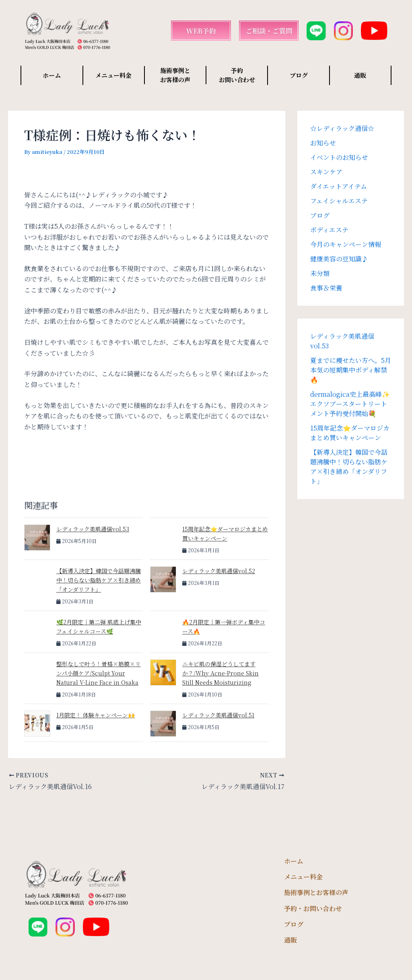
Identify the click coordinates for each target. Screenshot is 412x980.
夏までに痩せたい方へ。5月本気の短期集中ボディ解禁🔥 (351, 370)
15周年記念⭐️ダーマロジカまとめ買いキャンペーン (350, 433)
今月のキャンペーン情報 (346, 244)
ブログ (299, 75)
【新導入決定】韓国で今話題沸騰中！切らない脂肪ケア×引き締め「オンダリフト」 (99, 580)
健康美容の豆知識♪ (339, 259)
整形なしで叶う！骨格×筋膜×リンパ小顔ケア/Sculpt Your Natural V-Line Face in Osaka (99, 673)
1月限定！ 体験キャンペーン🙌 (96, 715)
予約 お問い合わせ (237, 75)
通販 (360, 75)
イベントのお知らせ (339, 157)
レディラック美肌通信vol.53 (93, 529)
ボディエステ (329, 230)
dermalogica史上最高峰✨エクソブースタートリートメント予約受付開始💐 (350, 404)
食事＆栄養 (326, 288)
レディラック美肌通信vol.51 (218, 715)
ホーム (52, 75)
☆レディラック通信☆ (342, 128)
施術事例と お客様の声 (175, 75)
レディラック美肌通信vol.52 (219, 571)
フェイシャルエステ (339, 201)
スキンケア (326, 172)
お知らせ (323, 143)
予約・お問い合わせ (313, 909)
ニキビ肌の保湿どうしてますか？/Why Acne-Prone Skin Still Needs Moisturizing (220, 673)
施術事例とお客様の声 (316, 892)
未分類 (320, 273)
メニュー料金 (113, 75)
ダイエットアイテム (339, 186)
